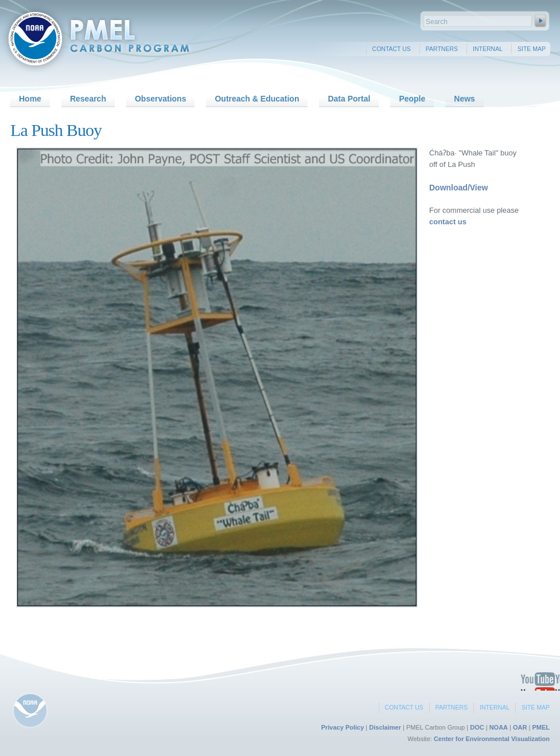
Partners (442, 49)
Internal (488, 49)
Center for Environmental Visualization (492, 739)
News (464, 99)
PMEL (541, 727)
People (412, 99)
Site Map (532, 49)
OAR (520, 727)
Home (30, 99)
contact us (448, 222)
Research (88, 99)
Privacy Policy (343, 727)
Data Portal (349, 99)
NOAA (499, 727)
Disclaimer (385, 727)
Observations (160, 99)
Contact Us (392, 49)
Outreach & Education (257, 99)
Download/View (458, 188)
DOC (477, 727)
